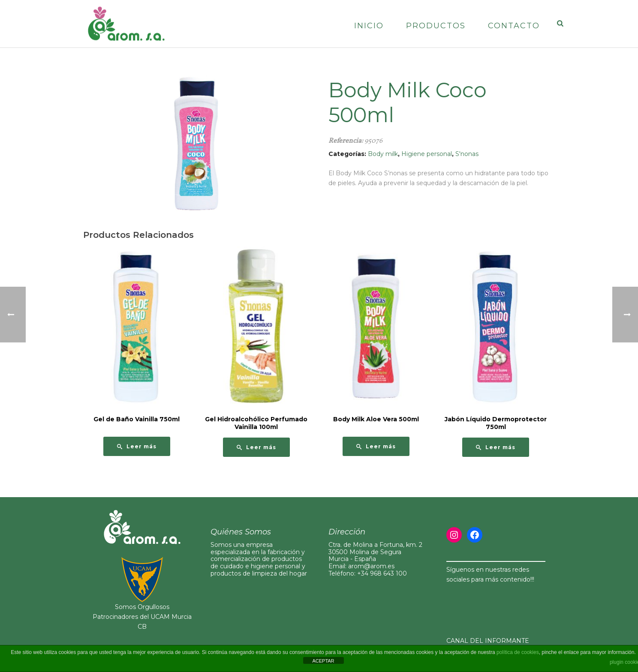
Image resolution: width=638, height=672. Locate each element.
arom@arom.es (371, 566)
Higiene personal (427, 154)
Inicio (369, 26)
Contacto (514, 26)
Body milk (383, 154)
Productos (436, 26)
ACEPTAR (323, 661)
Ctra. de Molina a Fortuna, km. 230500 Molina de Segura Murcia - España (375, 552)
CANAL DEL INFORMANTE (488, 641)
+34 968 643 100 (382, 573)
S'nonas (467, 154)
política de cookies (518, 652)
